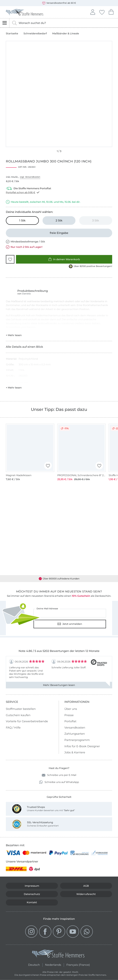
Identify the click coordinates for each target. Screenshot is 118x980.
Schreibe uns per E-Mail (59, 775)
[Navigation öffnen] (5, 23)
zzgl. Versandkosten (30, 177)
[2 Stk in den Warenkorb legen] (59, 221)
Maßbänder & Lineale (66, 34)
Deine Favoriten (102, 12)
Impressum (32, 886)
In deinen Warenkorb (64, 259)
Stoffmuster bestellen (21, 709)
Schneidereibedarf (35, 34)
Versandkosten (75, 728)
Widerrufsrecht (86, 894)
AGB (86, 886)
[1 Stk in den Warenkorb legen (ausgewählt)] (22, 221)
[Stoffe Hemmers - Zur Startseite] (58, 954)
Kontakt (32, 902)
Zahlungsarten (75, 734)
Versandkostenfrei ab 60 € (59, 3)
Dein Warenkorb (111, 12)
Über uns (71, 709)
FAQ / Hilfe (13, 728)
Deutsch (34, 964)
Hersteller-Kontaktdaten (17, 382)
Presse (69, 715)
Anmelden (93, 12)
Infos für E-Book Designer (82, 746)
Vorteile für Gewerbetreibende (27, 721)
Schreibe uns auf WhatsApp (59, 782)
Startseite (12, 34)
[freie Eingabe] (59, 233)
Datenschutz (32, 894)
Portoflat (70, 721)
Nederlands (53, 964)
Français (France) (78, 964)
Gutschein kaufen (18, 715)
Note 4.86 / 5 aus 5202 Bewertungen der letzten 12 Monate (59, 651)
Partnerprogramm (77, 740)
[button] (10, 259)
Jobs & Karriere (75, 752)
